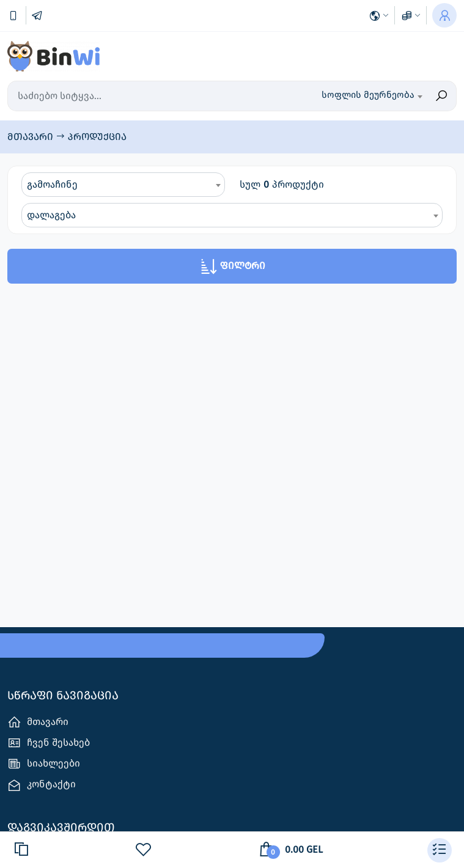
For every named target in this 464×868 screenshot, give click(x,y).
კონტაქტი (42, 785)
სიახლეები (44, 764)
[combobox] (361, 96)
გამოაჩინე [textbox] (52, 184)
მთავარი (31, 137)
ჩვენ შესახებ (49, 743)
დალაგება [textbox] (51, 215)
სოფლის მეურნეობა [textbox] (368, 95)
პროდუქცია (97, 137)
